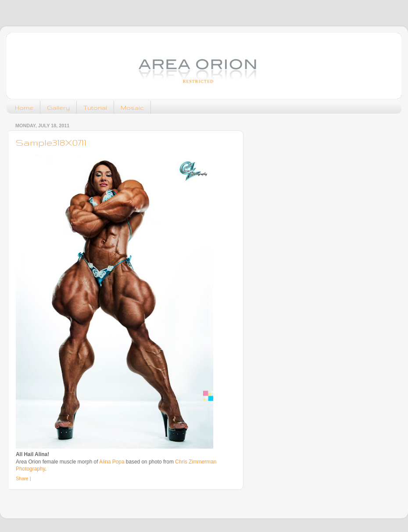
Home (24, 108)
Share (22, 478)
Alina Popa (112, 462)
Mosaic (132, 108)
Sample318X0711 (51, 142)
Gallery (58, 108)
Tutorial (95, 108)
